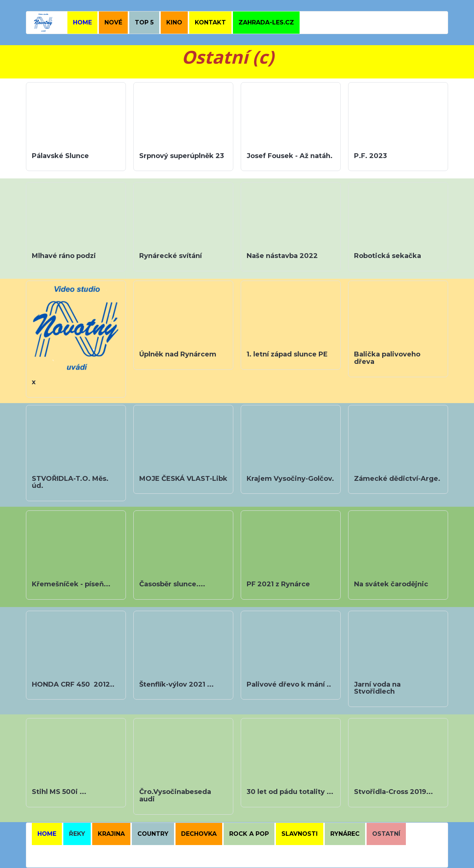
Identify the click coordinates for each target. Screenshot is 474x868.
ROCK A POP (249, 834)
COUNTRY (153, 834)
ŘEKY (77, 834)
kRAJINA (111, 834)
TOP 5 (144, 22)
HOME (82, 22)
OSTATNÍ (386, 834)
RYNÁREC (345, 834)
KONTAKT (210, 22)
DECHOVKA (199, 834)
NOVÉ (113, 22)
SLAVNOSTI (300, 834)
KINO (174, 22)
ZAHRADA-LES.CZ (266, 22)
